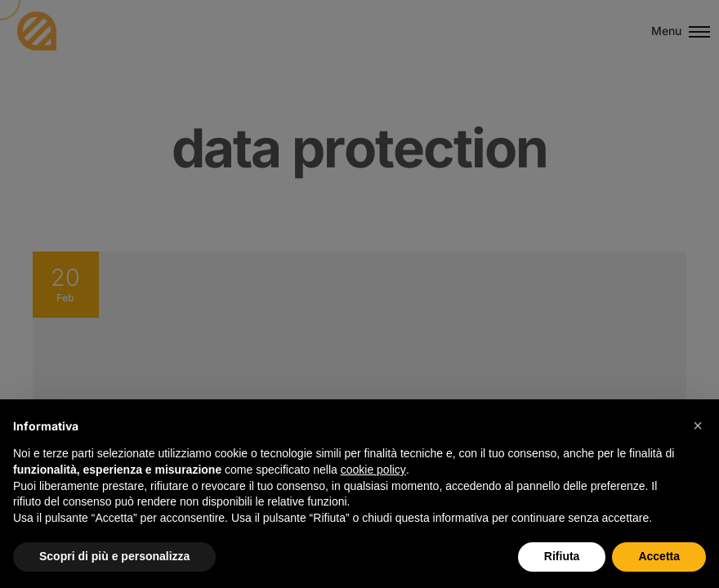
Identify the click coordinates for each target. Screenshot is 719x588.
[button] (698, 425)
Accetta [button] (659, 556)
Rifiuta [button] (562, 556)
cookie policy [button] (373, 470)
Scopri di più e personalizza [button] (114, 556)
